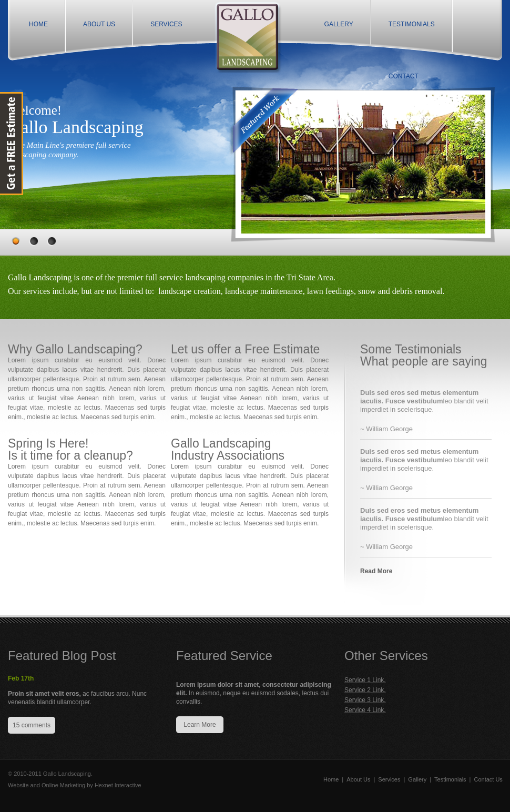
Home (331, 779)
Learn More (200, 725)
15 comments (32, 725)
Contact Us (488, 779)
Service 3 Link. (365, 700)
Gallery (417, 779)
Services (389, 779)
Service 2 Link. (365, 690)
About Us (358, 779)
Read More (376, 571)
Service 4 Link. (365, 710)
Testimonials (450, 779)
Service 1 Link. (365, 680)
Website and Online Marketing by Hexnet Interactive (75, 785)
